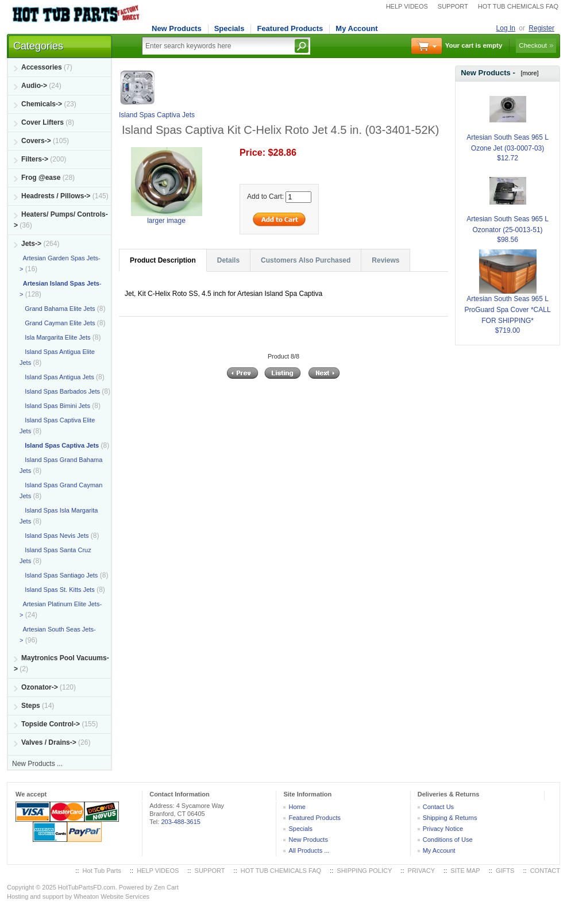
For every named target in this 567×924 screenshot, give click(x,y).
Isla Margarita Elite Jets (55, 337)
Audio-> (34, 86)
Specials (230, 28)
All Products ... (309, 850)
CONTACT (545, 871)
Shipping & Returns (450, 818)
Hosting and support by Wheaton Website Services (78, 896)
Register (541, 28)
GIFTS (505, 871)
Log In (506, 28)
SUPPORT (453, 6)
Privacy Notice (443, 829)
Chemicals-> (42, 104)
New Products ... (37, 764)
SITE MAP (465, 871)
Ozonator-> (40, 687)
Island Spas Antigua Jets (57, 377)
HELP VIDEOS (407, 6)
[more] (528, 73)
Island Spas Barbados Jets (60, 391)
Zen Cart (166, 887)
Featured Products (290, 28)
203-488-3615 (181, 822)
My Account (356, 28)
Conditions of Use (448, 840)
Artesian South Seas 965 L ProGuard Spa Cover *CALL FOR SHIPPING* (508, 296)
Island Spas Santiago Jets (59, 575)
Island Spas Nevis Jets (54, 536)
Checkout (533, 45)
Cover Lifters (43, 122)
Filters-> (35, 159)
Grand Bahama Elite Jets (57, 309)
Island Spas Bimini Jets (55, 406)
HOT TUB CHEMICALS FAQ (518, 6)
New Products (177, 28)
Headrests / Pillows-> (56, 196)
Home (297, 807)
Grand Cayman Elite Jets (57, 323)
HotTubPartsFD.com (87, 887)
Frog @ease (41, 178)
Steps (31, 706)
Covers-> (36, 141)
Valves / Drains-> (49, 742)
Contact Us (438, 807)
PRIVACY (421, 871)
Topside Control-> (51, 724)
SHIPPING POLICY (364, 871)
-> (31, 244)
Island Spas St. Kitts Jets (57, 590)
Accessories (42, 67)
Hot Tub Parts (102, 871)
